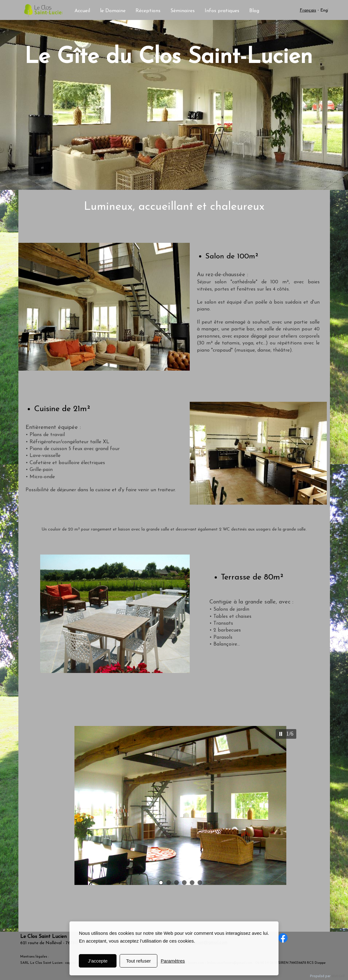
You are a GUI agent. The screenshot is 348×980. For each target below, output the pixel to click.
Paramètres (173, 961)
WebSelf (338, 976)
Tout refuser (138, 961)
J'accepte (98, 961)
